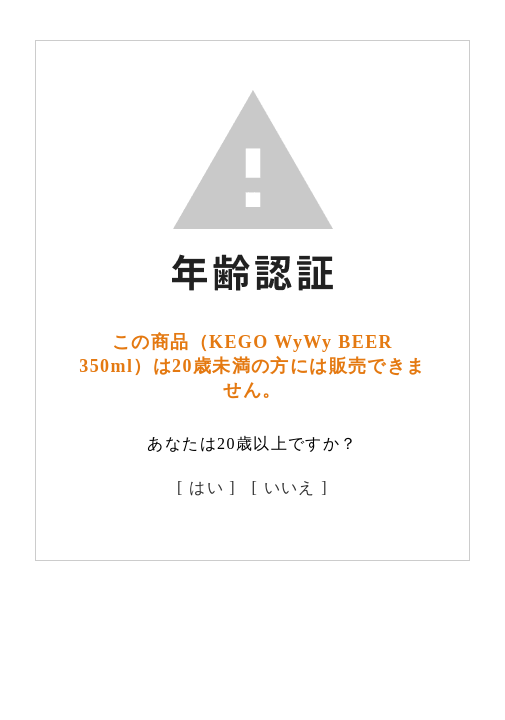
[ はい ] (206, 487)
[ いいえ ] (290, 487)
